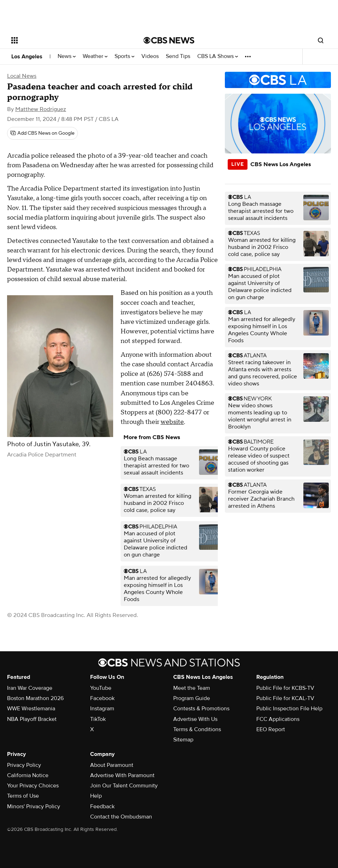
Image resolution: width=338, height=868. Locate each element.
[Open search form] (321, 40)
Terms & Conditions (197, 729)
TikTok (98, 719)
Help (96, 796)
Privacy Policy (24, 765)
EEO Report (271, 729)
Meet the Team (192, 688)
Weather (95, 56)
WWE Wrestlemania (31, 709)
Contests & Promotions (201, 709)
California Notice (28, 775)
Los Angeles (27, 57)
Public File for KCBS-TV (285, 688)
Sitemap (183, 740)
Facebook (102, 698)
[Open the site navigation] (64, 40)
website (172, 422)
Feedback (102, 806)
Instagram (102, 709)
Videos (150, 56)
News (67, 56)
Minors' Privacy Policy (34, 806)
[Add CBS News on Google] (42, 133)
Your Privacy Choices (33, 786)
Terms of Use (23, 796)
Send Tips (178, 56)
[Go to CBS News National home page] (169, 40)
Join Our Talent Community (124, 786)
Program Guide (192, 698)
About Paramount (112, 765)
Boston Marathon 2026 (35, 698)
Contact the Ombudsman (121, 817)
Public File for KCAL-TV (285, 698)
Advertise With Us (195, 719)
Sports (124, 56)
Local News (22, 76)
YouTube (101, 688)
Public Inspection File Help (289, 709)
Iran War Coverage (30, 688)
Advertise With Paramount (122, 775)
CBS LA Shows (218, 56)
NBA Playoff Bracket (32, 719)
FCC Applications (278, 719)
